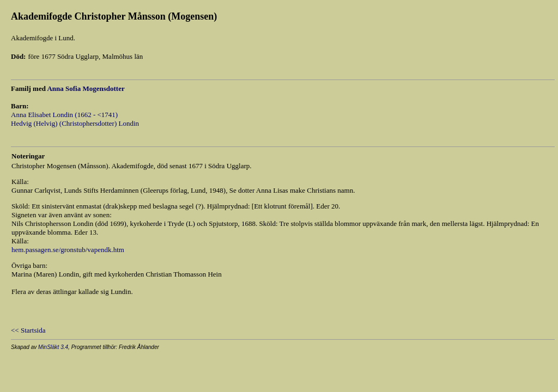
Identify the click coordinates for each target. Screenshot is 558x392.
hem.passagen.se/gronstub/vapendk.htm (68, 250)
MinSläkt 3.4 (53, 347)
